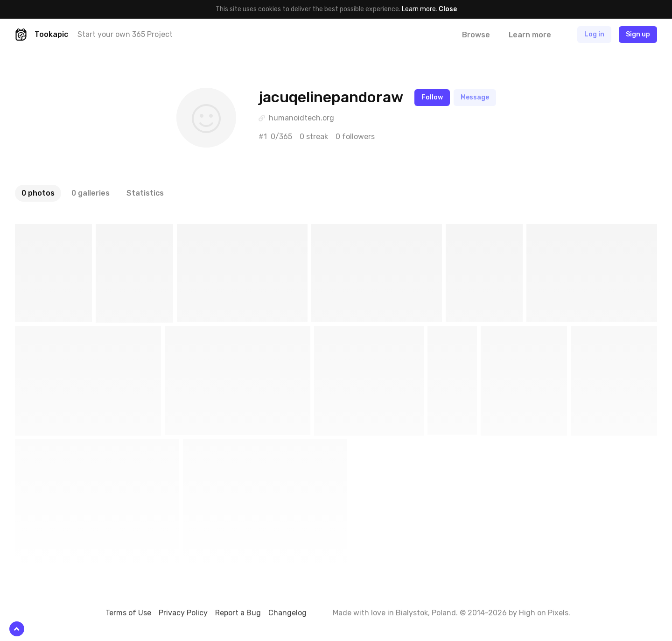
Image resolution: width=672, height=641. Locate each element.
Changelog (287, 613)
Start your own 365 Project (125, 34)
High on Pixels (544, 613)
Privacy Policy (183, 613)
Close (448, 9)
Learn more (419, 9)
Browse (476, 35)
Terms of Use (128, 613)
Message (475, 97)
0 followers (355, 137)
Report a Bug (238, 613)
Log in (594, 34)
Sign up (638, 34)
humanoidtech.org (301, 118)
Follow (432, 97)
